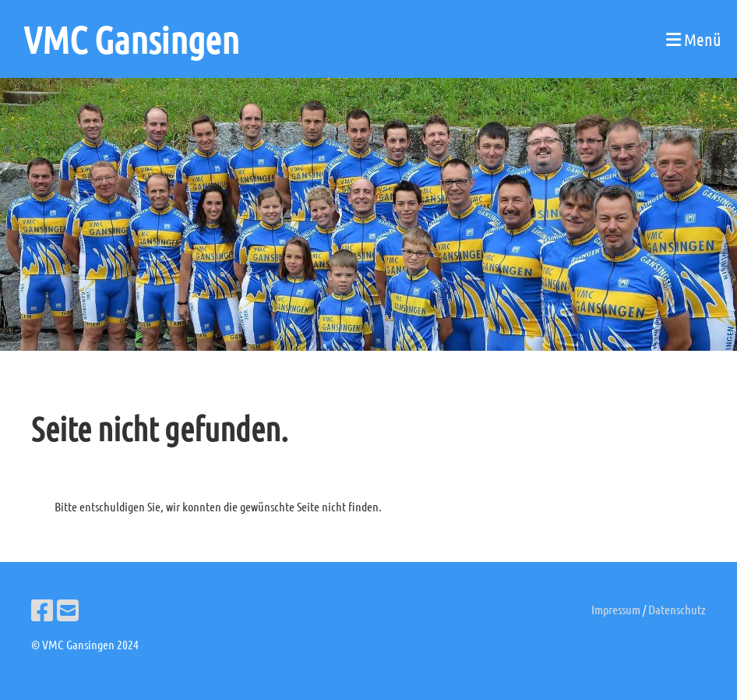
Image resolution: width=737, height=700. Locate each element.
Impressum (616, 609)
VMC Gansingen (131, 39)
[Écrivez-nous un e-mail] (68, 610)
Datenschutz (677, 609)
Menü (694, 39)
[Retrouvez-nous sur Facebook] (42, 610)
